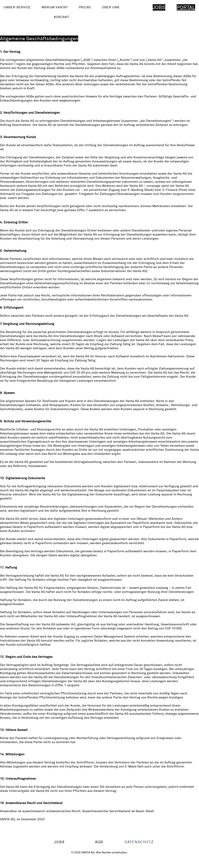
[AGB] (99, 842)
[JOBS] (60, 842)
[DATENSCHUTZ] (140, 842)
